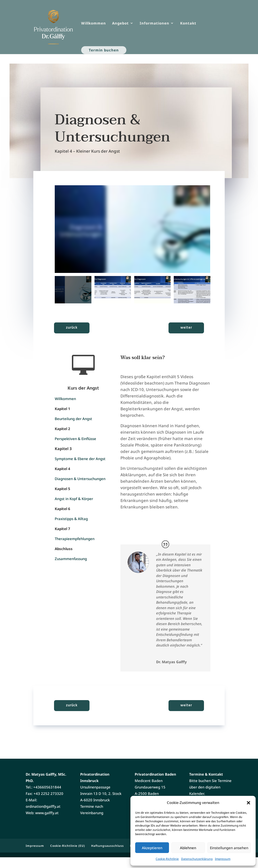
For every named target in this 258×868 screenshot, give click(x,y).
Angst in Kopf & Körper (74, 499)
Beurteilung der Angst (73, 419)
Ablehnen (188, 848)
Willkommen (94, 23)
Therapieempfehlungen (75, 539)
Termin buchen (104, 50)
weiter (186, 328)
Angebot (120, 23)
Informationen (154, 23)
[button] (248, 803)
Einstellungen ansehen (229, 848)
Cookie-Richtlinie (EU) (68, 856)
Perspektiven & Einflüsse (75, 439)
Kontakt (188, 23)
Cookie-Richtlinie (167, 859)
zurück (72, 328)
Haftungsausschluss (107, 856)
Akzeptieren (152, 848)
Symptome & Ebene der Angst (80, 459)
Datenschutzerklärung (197, 859)
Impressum (223, 859)
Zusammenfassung (71, 559)
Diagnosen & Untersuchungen (80, 479)
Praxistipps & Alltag (71, 519)
